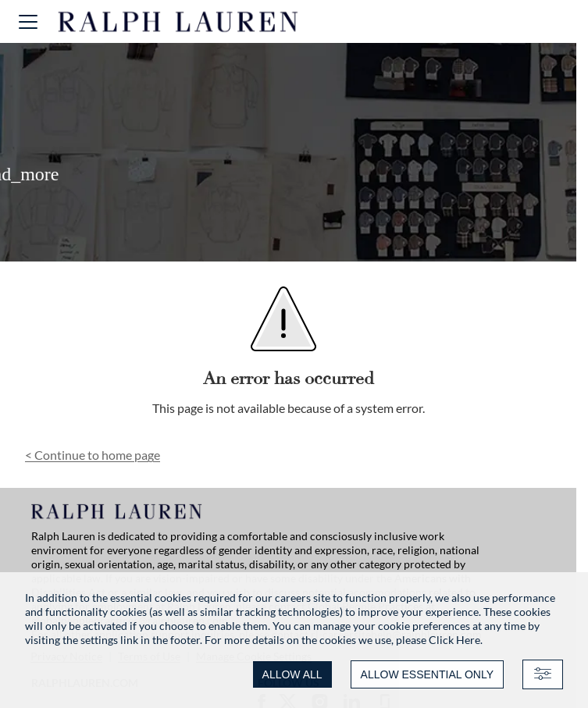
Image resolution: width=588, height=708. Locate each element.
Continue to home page (93, 455)
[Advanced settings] (543, 674)
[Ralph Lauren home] (178, 22)
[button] (28, 21)
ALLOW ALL (292, 674)
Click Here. (456, 640)
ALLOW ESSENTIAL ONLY (427, 674)
